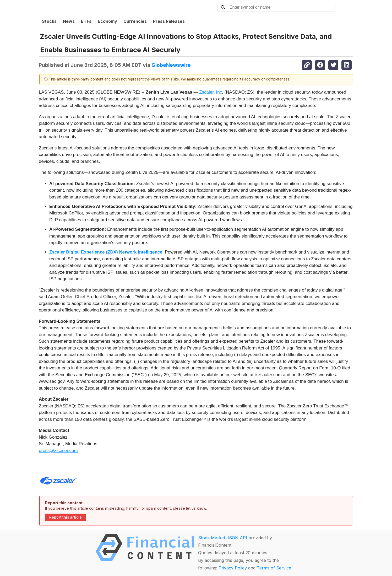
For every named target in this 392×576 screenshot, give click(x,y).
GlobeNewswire (171, 65)
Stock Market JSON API (223, 538)
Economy (107, 21)
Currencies (135, 21)
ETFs (86, 21)
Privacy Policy (233, 568)
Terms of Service (274, 568)
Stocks (49, 21)
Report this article (66, 517)
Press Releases (169, 21)
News (69, 21)
